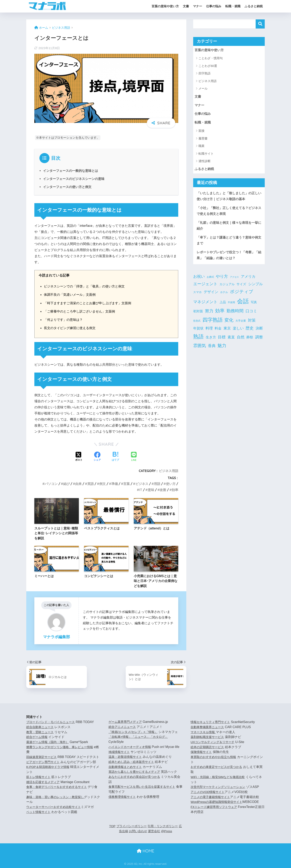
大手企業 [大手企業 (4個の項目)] (241, 325)
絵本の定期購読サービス (208, 747)
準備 (115, 484)
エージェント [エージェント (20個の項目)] (205, 288)
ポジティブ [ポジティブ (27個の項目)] (242, 295)
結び (66, 484)
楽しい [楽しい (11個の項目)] (238, 332)
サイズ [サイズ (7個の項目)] (241, 288)
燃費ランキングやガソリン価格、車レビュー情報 (62, 747)
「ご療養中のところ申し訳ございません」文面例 (82, 311)
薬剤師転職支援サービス (208, 737)
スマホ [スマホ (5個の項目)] (197, 296)
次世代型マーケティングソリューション (220, 787)
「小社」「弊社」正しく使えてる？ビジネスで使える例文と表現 (228, 213)
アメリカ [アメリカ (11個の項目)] (248, 280)
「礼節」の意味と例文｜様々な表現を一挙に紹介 (228, 228)
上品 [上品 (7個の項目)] (223, 306)
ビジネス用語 (169, 471)
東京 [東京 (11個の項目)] (227, 332)
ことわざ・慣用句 (211, 59)
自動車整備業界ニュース (208, 727)
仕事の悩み (214, 6)
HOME (145, 851)
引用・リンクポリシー (166, 826)
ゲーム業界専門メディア (126, 722)
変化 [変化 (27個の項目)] (229, 324)
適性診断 (205, 162)
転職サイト (206, 155)
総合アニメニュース (123, 727)
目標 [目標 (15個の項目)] (222, 341)
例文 (102, 484)
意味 (151, 490)
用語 (157, 484)
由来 (78, 484)
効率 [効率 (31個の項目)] (220, 315)
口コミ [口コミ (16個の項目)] (251, 315)
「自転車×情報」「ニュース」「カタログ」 (140, 737)
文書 (186, 6)
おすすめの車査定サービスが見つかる (218, 767)
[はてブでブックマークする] (115, 457)
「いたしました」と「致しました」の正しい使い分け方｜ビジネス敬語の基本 (228, 198)
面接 (201, 132)
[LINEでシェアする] (134, 457)
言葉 (127, 484)
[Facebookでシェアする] (97, 457)
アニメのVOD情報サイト (209, 792)
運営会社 (156, 831)
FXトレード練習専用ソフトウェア (215, 807)
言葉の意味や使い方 (165, 6)
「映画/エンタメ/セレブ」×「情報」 (135, 732)
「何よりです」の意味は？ (64, 320)
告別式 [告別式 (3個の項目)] (197, 325)
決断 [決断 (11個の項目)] (259, 332)
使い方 (171, 484)
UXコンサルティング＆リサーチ (214, 742)
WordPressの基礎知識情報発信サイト (218, 802)
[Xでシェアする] (79, 457)
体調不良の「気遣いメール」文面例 (71, 295)
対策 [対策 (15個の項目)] (252, 324)
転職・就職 (233, 6)
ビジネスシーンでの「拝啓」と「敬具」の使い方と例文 (87, 286)
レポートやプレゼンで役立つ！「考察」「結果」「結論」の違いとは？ (228, 259)
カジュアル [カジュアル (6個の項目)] (227, 288)
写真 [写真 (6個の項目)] (254, 306)
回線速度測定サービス (42, 757)
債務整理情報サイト (123, 797)
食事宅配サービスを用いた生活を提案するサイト (144, 787)
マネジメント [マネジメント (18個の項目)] (205, 306)
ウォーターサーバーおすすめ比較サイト (55, 812)
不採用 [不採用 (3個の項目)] (231, 306)
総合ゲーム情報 (38, 737)
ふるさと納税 (254, 6)
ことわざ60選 (208, 66)
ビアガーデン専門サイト (44, 767)
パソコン (51, 484)
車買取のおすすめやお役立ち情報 (215, 757)
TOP (112, 826)
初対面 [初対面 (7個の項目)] (198, 315)
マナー (198, 6)
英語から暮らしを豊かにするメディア (136, 772)
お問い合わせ (139, 831)
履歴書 (203, 140)
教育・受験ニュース (41, 732)
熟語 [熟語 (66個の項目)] (198, 341)
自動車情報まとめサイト (126, 767)
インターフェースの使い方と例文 (67, 187)
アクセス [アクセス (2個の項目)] (234, 281)
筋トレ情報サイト (39, 782)
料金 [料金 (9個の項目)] (218, 332)
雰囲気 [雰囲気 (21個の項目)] (200, 349)
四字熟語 (205, 74)
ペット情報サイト (39, 817)
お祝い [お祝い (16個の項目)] (199, 280)
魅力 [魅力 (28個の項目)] (222, 349)
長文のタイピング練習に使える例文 (71, 328)
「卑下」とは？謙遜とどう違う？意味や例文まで (228, 243)
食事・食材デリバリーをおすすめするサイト (59, 792)
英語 (91, 484)
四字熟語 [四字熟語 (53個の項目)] (213, 324)
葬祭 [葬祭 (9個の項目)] (250, 341)
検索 (260, 24)
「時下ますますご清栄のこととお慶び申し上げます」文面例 (90, 303)
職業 (201, 147)
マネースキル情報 (204, 732)
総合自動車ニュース (41, 727)
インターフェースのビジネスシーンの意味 (74, 179)
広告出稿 (122, 831)
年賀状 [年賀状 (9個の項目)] (198, 332)
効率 (175, 490)
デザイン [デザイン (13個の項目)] (211, 296)
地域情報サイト (120, 752)
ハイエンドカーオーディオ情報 (131, 747)
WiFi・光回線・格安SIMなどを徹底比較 (219, 777)
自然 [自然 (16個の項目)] (241, 341)
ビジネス (142, 484)
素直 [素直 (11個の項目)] (231, 341)
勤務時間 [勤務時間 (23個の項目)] (235, 315)
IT (141, 490)
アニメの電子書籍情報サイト (212, 797)
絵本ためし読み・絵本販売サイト (133, 762)
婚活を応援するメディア (44, 787)
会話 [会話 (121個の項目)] (243, 305)
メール (203, 89)
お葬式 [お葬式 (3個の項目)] (210, 281)
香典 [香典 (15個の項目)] (212, 350)
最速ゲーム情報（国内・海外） (49, 742)
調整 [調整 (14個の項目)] (259, 341)
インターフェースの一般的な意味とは (71, 171)
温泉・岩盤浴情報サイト (126, 757)
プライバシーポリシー (133, 826)
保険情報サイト (202, 752)
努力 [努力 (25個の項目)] (209, 315)
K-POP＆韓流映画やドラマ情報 (49, 772)
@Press (169, 831)
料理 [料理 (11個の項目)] (209, 332)
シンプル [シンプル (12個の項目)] (255, 288)
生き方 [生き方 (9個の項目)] (211, 341)
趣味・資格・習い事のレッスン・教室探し (57, 802)
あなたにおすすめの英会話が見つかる (136, 777)
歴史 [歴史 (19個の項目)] (250, 332)
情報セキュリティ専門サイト (212, 722)
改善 (163, 490)
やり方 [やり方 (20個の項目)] (222, 280)
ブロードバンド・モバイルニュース (52, 722)
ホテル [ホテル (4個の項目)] (224, 296)
